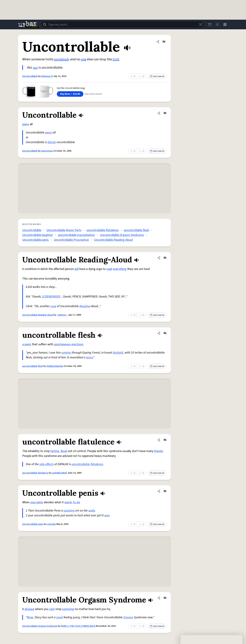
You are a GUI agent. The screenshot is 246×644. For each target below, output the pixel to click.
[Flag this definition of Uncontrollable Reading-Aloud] (165, 258)
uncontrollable (81, 464)
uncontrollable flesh (136, 230)
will (77, 269)
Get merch (157, 76)
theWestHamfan (55, 366)
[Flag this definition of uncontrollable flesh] (165, 333)
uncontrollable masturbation (76, 235)
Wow (30, 617)
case (53, 306)
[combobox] (123, 24)
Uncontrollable (30, 76)
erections (77, 344)
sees (107, 515)
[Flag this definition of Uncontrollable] (164, 42)
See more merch (93, 94)
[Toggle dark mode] (217, 24)
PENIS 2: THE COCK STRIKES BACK (78, 626)
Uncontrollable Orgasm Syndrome (122, 235)
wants (68, 502)
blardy (52, 142)
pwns (26, 124)
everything (120, 269)
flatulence (97, 464)
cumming (68, 609)
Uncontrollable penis (35, 240)
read (109, 269)
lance (90, 357)
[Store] (210, 24)
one (84, 59)
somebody (62, 59)
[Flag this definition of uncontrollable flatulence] (165, 440)
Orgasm (128, 617)
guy (35, 68)
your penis (37, 502)
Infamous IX (47, 76)
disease (29, 609)
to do (77, 502)
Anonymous (47, 151)
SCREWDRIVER (51, 297)
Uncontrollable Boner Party (64, 230)
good (60, 617)
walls (92, 511)
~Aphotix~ (62, 315)
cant (52, 609)
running (66, 353)
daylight (118, 353)
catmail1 (52, 524)
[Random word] (200, 24)
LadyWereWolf (59, 473)
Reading (85, 306)
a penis (27, 344)
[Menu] (225, 24)
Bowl (64, 451)
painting (69, 511)
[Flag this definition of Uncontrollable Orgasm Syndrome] (165, 598)
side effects (47, 464)
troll (116, 59)
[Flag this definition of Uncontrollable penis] (165, 491)
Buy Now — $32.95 (70, 94)
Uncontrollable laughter (38, 235)
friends (158, 451)
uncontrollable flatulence (103, 230)
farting (55, 451)
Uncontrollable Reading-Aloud (113, 240)
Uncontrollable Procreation (71, 240)
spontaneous (62, 344)
